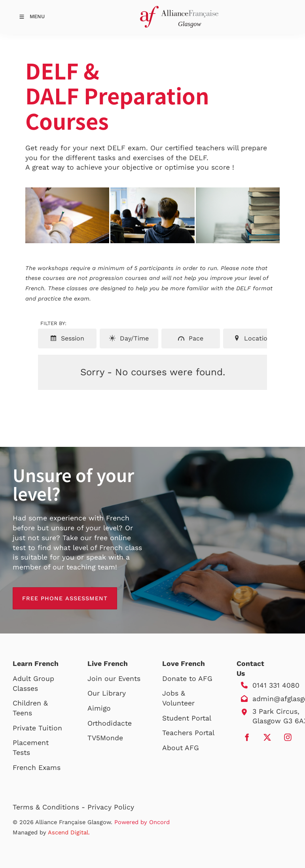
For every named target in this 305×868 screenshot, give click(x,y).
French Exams (37, 768)
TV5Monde (105, 738)
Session (67, 338)
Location (252, 338)
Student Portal (187, 718)
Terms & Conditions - (50, 807)
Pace (191, 338)
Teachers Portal (188, 733)
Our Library (107, 693)
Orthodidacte (110, 723)
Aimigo (99, 708)
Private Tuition (37, 728)
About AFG (181, 748)
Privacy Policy (111, 807)
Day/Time (129, 338)
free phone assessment (55, 592)
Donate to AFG (187, 679)
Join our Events (114, 679)
